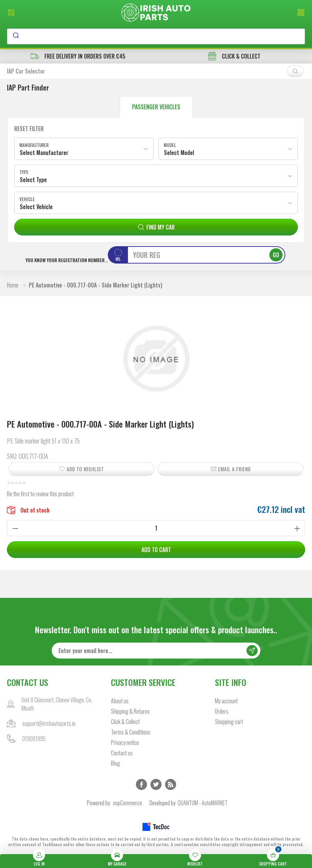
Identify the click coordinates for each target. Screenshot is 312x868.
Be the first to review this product (40, 494)
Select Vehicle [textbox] (36, 207)
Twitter (156, 784)
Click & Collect (125, 722)
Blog (115, 763)
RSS (171, 784)
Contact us (122, 753)
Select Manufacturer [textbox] (44, 153)
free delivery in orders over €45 (78, 56)
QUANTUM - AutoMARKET (202, 803)
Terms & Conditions (131, 732)
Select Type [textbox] (33, 180)
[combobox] (156, 36)
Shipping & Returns (130, 711)
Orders (222, 711)
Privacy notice (125, 742)
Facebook (141, 784)
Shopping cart (229, 722)
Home (13, 285)
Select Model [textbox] (179, 153)
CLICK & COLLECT (234, 56)
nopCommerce (128, 803)
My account (226, 701)
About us (120, 701)
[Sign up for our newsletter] (156, 651)
